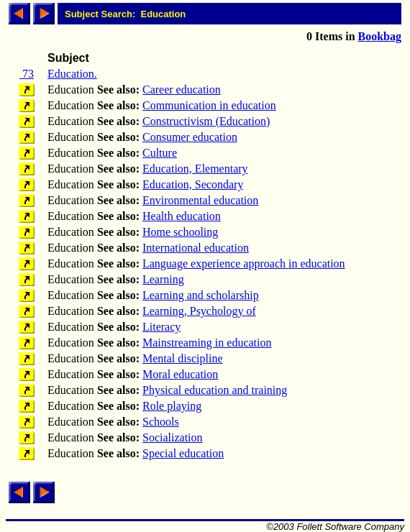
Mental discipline (183, 358)
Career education (182, 90)
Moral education (180, 374)
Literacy (161, 327)
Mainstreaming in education (207, 343)
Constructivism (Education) (206, 121)
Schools (161, 422)
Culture (160, 153)
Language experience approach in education (244, 263)
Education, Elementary (195, 169)
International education (196, 248)
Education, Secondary (193, 184)
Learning (163, 279)
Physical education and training (215, 390)
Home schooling (180, 232)
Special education (183, 453)
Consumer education (190, 137)
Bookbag (380, 36)
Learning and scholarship (201, 295)
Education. (72, 74)
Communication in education (209, 105)
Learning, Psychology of (199, 311)
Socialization (173, 437)
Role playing (172, 406)
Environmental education (200, 200)
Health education (182, 216)
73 (27, 74)
